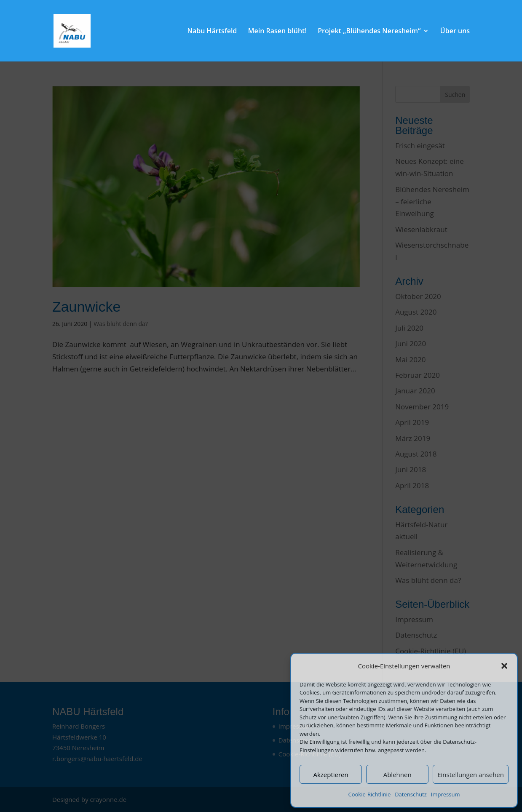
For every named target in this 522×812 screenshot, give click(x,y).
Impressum (446, 794)
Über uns (455, 32)
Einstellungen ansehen (471, 775)
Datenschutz (411, 794)
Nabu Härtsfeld (212, 32)
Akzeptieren (331, 775)
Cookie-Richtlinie (370, 794)
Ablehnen (398, 775)
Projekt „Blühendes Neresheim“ (369, 32)
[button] (504, 666)
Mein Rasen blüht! (277, 32)
